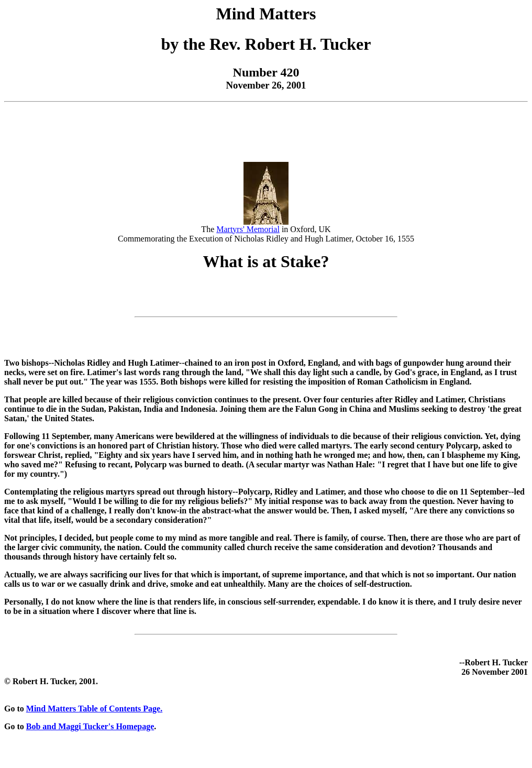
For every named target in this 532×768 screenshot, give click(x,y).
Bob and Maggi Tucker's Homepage (90, 726)
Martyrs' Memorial (248, 229)
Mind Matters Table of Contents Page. (94, 709)
